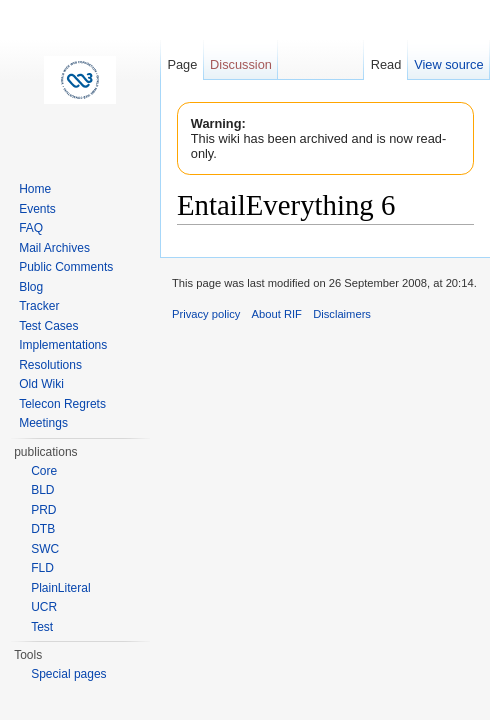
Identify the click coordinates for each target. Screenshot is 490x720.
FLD (42, 568)
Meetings (43, 423)
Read (386, 64)
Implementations (63, 345)
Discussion (241, 64)
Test (42, 627)
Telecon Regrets (62, 404)
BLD (42, 490)
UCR (44, 607)
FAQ (31, 228)
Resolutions (50, 365)
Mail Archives (54, 248)
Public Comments (66, 267)
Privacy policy (206, 314)
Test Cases (48, 326)
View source (448, 64)
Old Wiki (41, 384)
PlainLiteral (60, 588)
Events (37, 209)
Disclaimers (342, 314)
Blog (31, 287)
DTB (43, 529)
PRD (43, 510)
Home (35, 189)
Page (182, 64)
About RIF (277, 314)
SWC (45, 549)
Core (44, 471)
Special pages (68, 674)
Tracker (39, 306)
